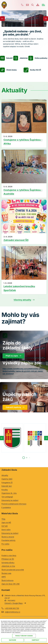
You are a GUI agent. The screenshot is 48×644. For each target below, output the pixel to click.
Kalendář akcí (7, 486)
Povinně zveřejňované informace (14, 504)
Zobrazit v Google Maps (14, 603)
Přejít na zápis (12, 356)
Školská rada (6, 573)
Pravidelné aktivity (8, 540)
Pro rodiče (5, 544)
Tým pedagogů (7, 497)
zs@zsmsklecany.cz (27, 5)
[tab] (24, 458)
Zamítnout (35, 640)
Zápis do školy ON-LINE (11, 584)
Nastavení (13, 640)
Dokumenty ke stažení (10, 500)
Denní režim (6, 530)
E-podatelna (6, 508)
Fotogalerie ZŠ (7, 483)
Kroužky (5, 490)
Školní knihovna (7, 580)
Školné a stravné (8, 537)
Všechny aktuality (22, 300)
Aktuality (5, 475)
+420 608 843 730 (22, 5)
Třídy (3, 519)
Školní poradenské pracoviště (13, 570)
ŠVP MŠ (5, 526)
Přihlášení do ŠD (8, 559)
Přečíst (24, 140)
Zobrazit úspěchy (13, 407)
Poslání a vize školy (9, 556)
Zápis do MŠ (6, 523)
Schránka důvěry (8, 563)
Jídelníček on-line (8, 566)
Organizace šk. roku (9, 493)
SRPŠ (4, 577)
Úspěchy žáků (7, 479)
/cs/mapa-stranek (38, 5)
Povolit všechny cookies (24, 636)
